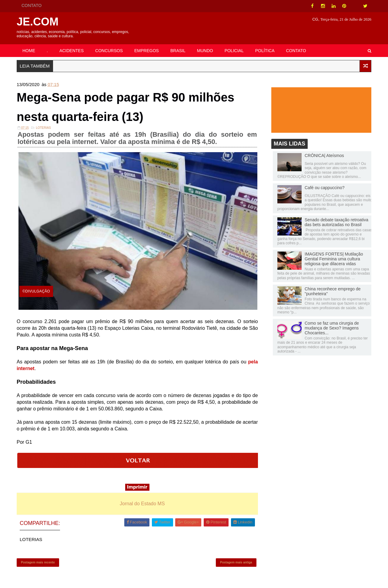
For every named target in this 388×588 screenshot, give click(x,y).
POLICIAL (234, 51)
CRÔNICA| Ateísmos (324, 155)
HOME (29, 51)
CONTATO (32, 5)
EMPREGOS (147, 51)
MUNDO (205, 51)
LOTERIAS (43, 128)
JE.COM (38, 22)
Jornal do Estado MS (142, 504)
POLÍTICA (265, 51)
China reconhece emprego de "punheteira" (333, 291)
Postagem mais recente (38, 562)
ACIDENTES (72, 51)
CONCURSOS (109, 51)
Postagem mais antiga (236, 562)
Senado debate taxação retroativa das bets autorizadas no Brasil (336, 222)
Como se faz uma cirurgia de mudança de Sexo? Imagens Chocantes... (332, 328)
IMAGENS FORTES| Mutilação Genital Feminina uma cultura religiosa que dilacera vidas (334, 259)
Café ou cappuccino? (325, 188)
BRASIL (178, 51)
